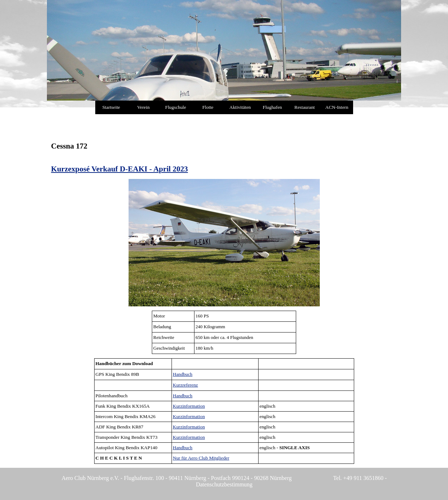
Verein (143, 107)
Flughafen (272, 107)
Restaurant (305, 107)
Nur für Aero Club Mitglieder (201, 458)
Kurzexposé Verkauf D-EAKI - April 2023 (120, 169)
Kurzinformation (189, 406)
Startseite (111, 107)
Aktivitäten (240, 107)
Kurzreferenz (186, 385)
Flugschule (176, 107)
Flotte (208, 107)
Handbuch (183, 374)
